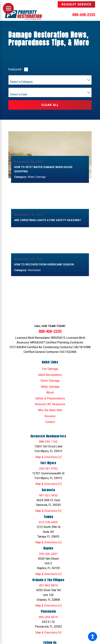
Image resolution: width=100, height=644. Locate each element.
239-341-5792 (48, 468)
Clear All (50, 105)
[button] (93, 637)
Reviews (50, 415)
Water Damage (50, 386)
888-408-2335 (84, 15)
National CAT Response (50, 404)
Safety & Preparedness (50, 398)
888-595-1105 (48, 441)
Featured (15, 69)
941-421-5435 (48, 495)
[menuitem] (50, 368)
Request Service (76, 4)
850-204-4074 (48, 617)
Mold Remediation (50, 374)
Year (13, 91)
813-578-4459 (48, 522)
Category (15, 78)
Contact (50, 421)
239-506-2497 (48, 553)
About (50, 392)
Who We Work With (50, 410)
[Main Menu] (8, 8)
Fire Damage (50, 368)
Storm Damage (50, 380)
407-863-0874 (48, 585)
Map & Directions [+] (48, 457)
